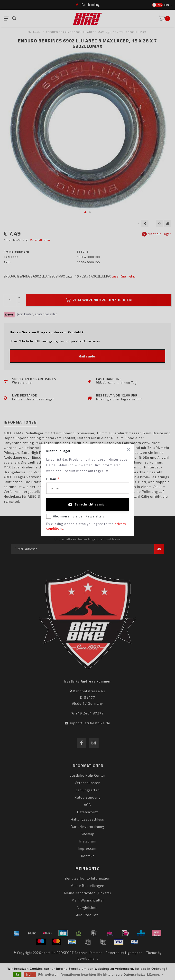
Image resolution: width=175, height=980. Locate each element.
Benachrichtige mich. (88, 504)
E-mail (53, 479)
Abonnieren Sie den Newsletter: (75, 516)
